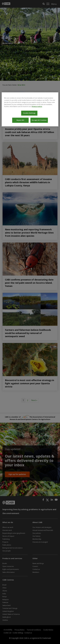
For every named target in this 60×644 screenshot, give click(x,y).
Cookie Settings (29, 113)
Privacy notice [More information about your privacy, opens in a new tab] (37, 106)
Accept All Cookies (39, 120)
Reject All (20, 120)
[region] (30, 109)
